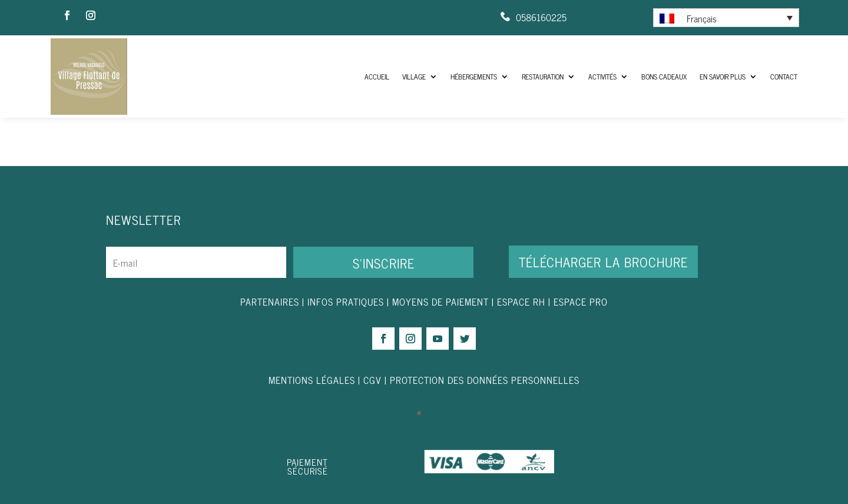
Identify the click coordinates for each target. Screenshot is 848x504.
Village (414, 77)
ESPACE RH (521, 301)
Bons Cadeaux (664, 77)
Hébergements (474, 77)
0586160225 (541, 17)
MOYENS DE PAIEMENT (440, 301)
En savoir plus (723, 77)
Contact (784, 77)
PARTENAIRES (270, 301)
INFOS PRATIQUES (346, 301)
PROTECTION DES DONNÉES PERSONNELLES (485, 380)
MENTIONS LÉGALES (312, 380)
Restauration (543, 77)
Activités (602, 77)
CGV (372, 380)
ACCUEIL (377, 77)
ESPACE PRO (581, 301)
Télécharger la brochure (603, 262)
